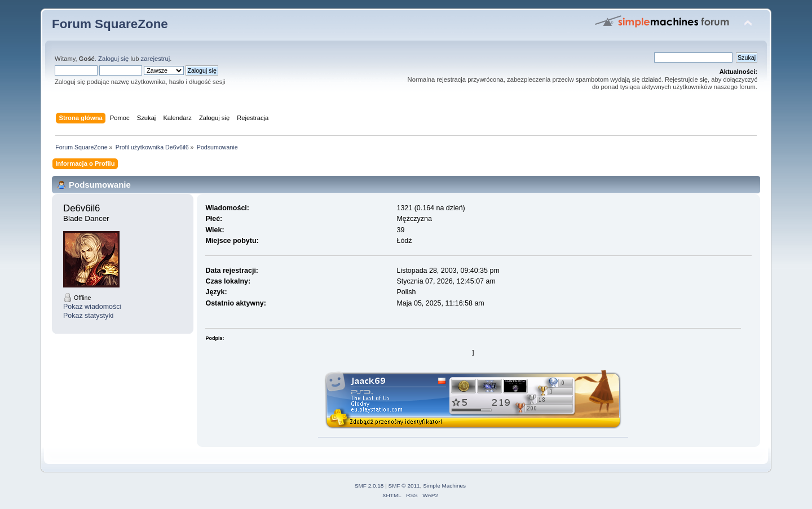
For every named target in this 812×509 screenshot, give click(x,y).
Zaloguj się (113, 59)
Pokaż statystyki (88, 316)
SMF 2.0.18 (369, 486)
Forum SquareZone (110, 24)
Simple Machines (444, 486)
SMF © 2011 (404, 486)
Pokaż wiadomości (92, 307)
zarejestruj (156, 59)
